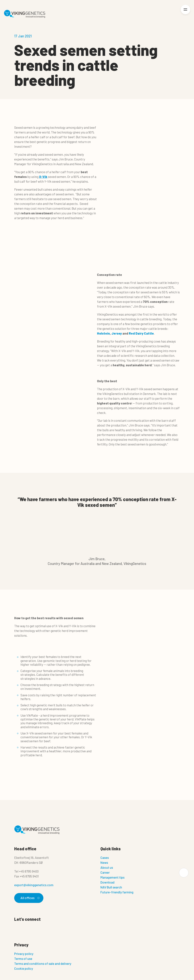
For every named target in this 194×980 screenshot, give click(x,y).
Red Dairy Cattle (141, 333)
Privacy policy (24, 954)
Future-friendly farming (117, 892)
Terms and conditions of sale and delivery (43, 964)
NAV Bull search (111, 887)
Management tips (112, 877)
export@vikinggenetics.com (34, 885)
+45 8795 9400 (29, 871)
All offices (29, 898)
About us (107, 867)
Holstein (103, 333)
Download (107, 882)
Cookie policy (24, 969)
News (104, 862)
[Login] (172, 14)
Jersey (117, 333)
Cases (105, 858)
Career (105, 872)
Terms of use (23, 959)
